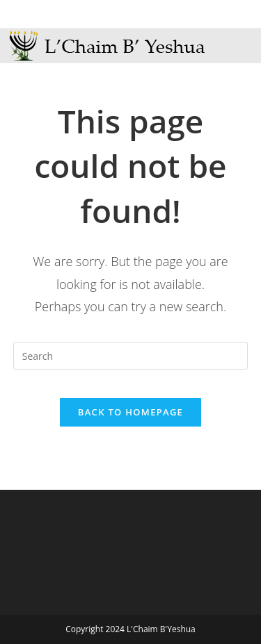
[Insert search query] (131, 356)
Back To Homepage (130, 412)
